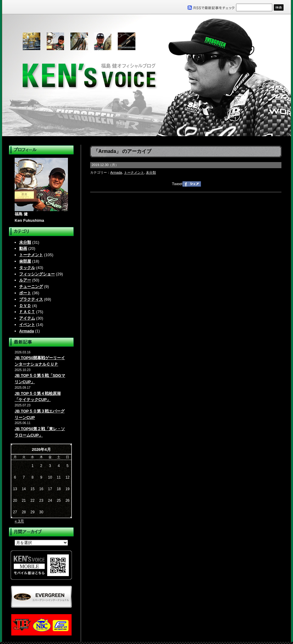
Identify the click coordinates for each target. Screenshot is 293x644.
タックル (27, 268)
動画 (23, 248)
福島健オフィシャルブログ (146, 75)
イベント (27, 325)
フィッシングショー (37, 274)
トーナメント (31, 255)
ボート (25, 293)
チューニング (31, 287)
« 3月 (19, 521)
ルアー (25, 280)
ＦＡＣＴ (27, 312)
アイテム (27, 318)
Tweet (177, 184)
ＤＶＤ (25, 306)
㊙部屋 (25, 261)
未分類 (25, 242)
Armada (26, 331)
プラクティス (31, 299)
